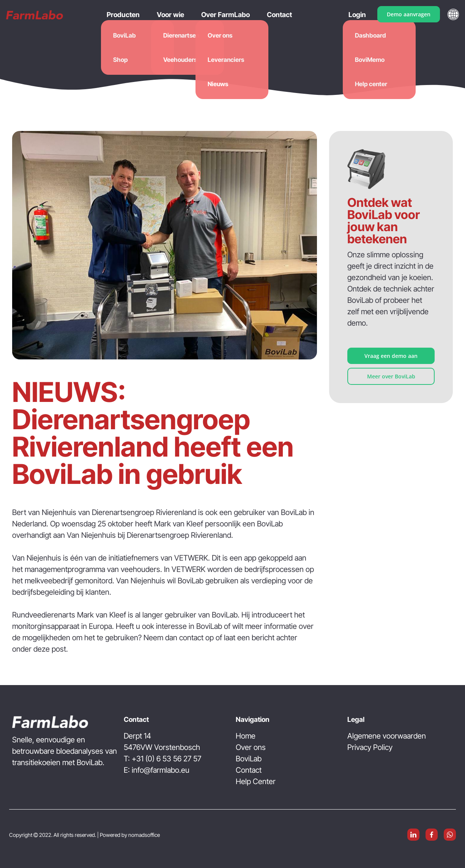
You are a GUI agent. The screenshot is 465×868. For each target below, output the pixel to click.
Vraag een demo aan (391, 356)
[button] (453, 14)
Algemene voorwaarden (387, 736)
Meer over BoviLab (391, 376)
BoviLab (249, 759)
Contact (279, 15)
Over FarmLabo (225, 15)
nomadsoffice (144, 835)
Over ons (251, 747)
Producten (123, 15)
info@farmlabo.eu (161, 770)
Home (246, 736)
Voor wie (170, 15)
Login (357, 15)
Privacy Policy (370, 747)
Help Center (256, 781)
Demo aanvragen (409, 14)
